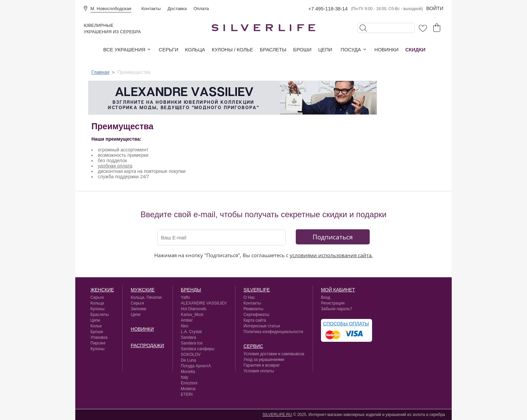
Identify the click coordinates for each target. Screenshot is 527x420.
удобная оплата (115, 166)
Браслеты (273, 50)
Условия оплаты (259, 371)
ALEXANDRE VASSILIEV (204, 303)
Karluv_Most (192, 315)
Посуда (351, 50)
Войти (435, 8)
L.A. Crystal (191, 332)
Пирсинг (98, 343)
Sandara (188, 337)
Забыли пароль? (337, 309)
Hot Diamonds (194, 309)
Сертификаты (257, 315)
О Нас (249, 297)
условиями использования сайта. (331, 255)
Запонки (138, 309)
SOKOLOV (191, 355)
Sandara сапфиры (198, 349)
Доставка (177, 9)
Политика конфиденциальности (273, 332)
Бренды (191, 290)
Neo (185, 326)
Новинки (387, 50)
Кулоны (97, 309)
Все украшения (124, 50)
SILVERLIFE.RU (277, 415)
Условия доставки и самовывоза (274, 354)
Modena (188, 389)
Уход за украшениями (264, 360)
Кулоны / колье (232, 50)
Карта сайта (255, 320)
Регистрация (333, 303)
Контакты (151, 9)
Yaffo (185, 297)
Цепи (325, 50)
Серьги (168, 50)
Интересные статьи (262, 326)
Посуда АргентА (196, 366)
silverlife (257, 290)
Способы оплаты (346, 324)
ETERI (187, 394)
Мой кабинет (338, 290)
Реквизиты (254, 309)
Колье (96, 326)
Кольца (195, 50)
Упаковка (99, 337)
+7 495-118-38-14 (328, 9)
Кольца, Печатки (146, 297)
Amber (187, 320)
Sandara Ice (192, 343)
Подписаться (333, 237)
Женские (102, 290)
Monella (188, 372)
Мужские (143, 290)
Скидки (415, 50)
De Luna (188, 360)
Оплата (201, 9)
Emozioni (189, 383)
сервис (253, 346)
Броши (302, 50)
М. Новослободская (111, 9)
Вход (326, 297)
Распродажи (147, 345)
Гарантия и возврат (262, 365)
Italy (185, 377)
